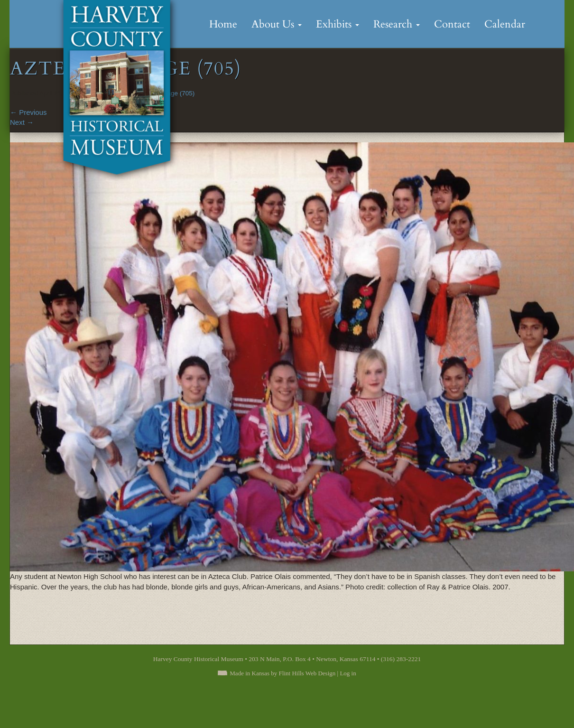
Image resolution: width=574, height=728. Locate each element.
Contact (452, 24)
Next (22, 122)
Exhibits (338, 24)
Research (397, 24)
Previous (28, 112)
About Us (277, 24)
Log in (348, 673)
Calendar (505, 24)
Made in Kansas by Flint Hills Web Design (282, 673)
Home (223, 24)
